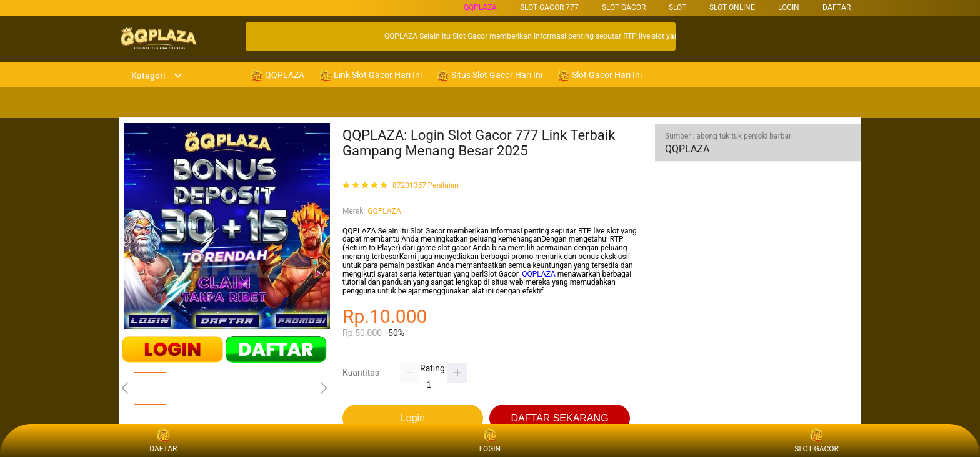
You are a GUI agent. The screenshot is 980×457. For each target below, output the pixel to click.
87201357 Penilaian (426, 186)
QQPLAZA (480, 7)
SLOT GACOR (624, 7)
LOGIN (789, 7)
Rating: (433, 368)
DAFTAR (837, 7)
